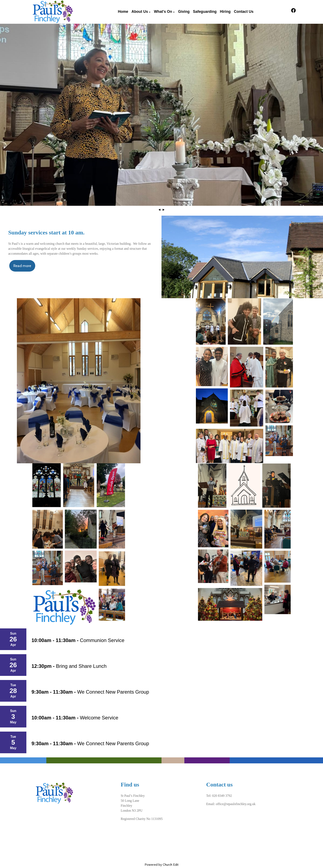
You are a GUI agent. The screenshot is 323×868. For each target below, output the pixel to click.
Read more (22, 266)
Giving (184, 12)
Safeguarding (205, 12)
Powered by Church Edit (162, 865)
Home (123, 12)
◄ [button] (159, 210)
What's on (163, 12)
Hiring (225, 12)
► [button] (164, 210)
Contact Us (244, 12)
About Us (140, 12)
